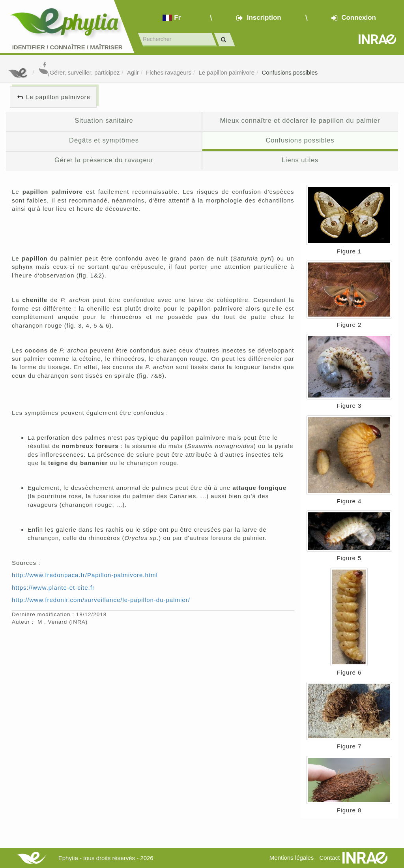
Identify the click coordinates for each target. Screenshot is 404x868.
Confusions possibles (290, 72)
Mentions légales (292, 858)
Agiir (133, 72)
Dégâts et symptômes (104, 140)
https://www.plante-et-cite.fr (53, 588)
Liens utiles (300, 160)
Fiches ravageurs (169, 72)
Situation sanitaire (104, 120)
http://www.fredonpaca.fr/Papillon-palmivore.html (85, 575)
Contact (329, 858)
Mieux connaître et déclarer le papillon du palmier (300, 120)
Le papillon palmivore (226, 72)
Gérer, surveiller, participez (79, 72)
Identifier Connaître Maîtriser (67, 47)
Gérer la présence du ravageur (104, 160)
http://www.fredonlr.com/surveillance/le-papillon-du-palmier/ (101, 600)
